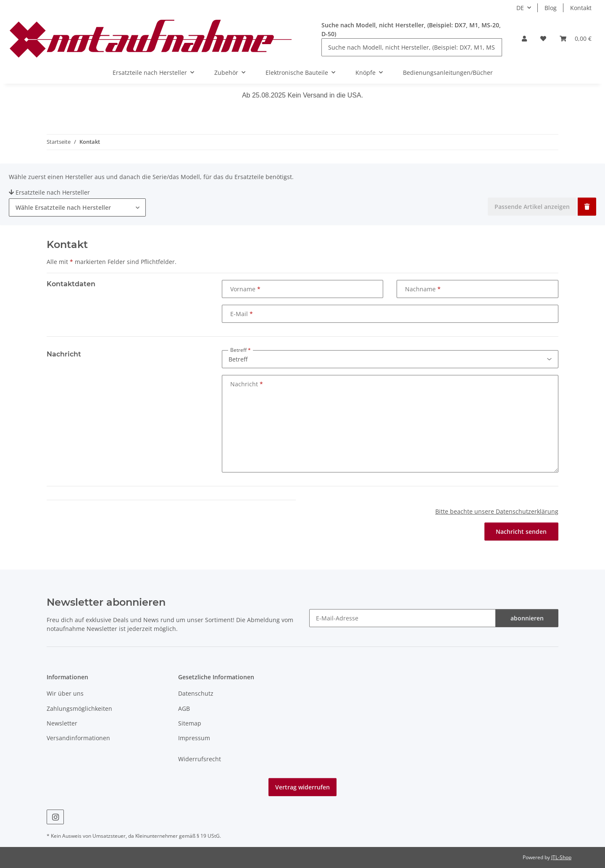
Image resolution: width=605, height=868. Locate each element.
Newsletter (62, 723)
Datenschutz (196, 693)
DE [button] (520, 8)
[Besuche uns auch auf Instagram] (55, 817)
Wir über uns (65, 693)
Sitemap (190, 723)
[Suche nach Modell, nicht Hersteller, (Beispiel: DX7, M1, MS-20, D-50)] (412, 47)
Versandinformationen (78, 738)
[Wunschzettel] (543, 38)
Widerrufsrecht (200, 759)
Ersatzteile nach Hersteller (49, 192)
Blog (551, 8)
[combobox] (77, 207)
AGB (184, 708)
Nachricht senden (521, 532)
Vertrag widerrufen (302, 787)
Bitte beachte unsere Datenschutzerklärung (497, 511)
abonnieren (527, 618)
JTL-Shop (561, 857)
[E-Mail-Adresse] (402, 618)
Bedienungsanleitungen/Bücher (448, 73)
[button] (524, 38)
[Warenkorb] (576, 38)
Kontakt (581, 8)
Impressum (194, 738)
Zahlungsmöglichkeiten (79, 708)
